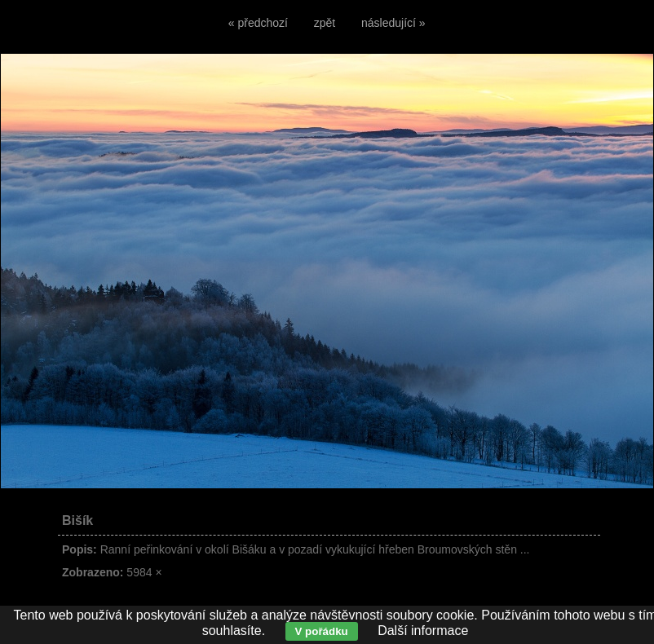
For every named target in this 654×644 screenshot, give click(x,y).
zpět (325, 23)
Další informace (423, 631)
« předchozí (258, 23)
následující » (393, 23)
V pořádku (322, 631)
